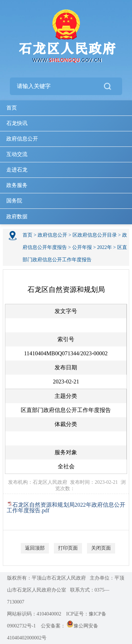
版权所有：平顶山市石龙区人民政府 (46, 578)
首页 (12, 108)
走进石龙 (17, 170)
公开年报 (82, 247)
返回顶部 (35, 548)
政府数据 (17, 217)
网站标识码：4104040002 (34, 614)
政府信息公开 (22, 139)
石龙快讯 (17, 123)
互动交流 (17, 154)
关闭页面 (101, 548)
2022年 (105, 247)
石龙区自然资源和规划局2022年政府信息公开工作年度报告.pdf (66, 508)
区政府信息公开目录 (95, 235)
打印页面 (68, 548)
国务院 (14, 201)
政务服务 (17, 185)
